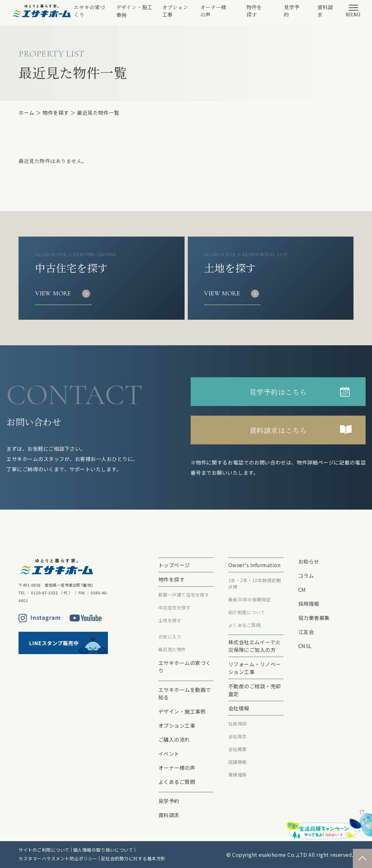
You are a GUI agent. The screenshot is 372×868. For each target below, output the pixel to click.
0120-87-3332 (44, 593)
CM (302, 590)
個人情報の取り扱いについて (103, 850)
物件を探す (254, 11)
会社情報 (239, 708)
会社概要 (238, 749)
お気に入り (170, 637)
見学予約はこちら (278, 392)
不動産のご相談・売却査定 (255, 690)
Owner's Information (254, 565)
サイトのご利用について (44, 850)
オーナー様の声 (213, 11)
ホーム (27, 113)
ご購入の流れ (174, 739)
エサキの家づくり (90, 11)
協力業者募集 (314, 618)
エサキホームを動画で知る (185, 693)
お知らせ (309, 561)
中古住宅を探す (175, 607)
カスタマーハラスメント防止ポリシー (58, 858)
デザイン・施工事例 (134, 11)
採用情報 (309, 604)
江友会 (306, 632)
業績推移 (238, 775)
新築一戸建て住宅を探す (184, 595)
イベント (169, 754)
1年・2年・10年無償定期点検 (255, 583)
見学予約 (292, 11)
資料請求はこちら (278, 430)
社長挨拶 (238, 723)
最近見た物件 (172, 649)
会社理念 (238, 736)
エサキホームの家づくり (185, 667)
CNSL (305, 646)
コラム (306, 575)
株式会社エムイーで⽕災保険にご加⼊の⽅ (254, 646)
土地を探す (170, 620)
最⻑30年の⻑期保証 (250, 599)
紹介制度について (247, 612)
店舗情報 (238, 762)
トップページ (174, 565)
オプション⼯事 (175, 11)
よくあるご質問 (177, 782)
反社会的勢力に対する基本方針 (133, 858)
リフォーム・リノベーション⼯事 (255, 668)
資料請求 (325, 11)
